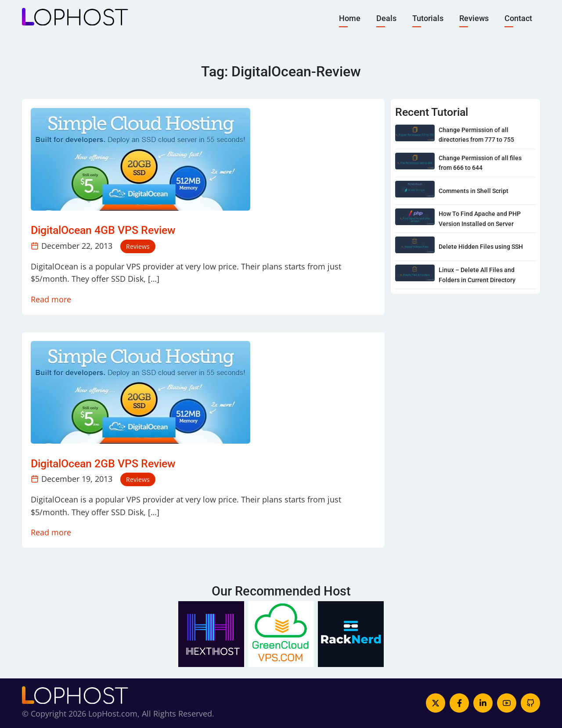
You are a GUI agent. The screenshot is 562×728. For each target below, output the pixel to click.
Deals (386, 18)
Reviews (474, 18)
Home (350, 18)
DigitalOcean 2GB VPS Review (103, 464)
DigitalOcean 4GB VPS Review (103, 230)
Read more (51, 299)
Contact (518, 18)
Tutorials (428, 18)
